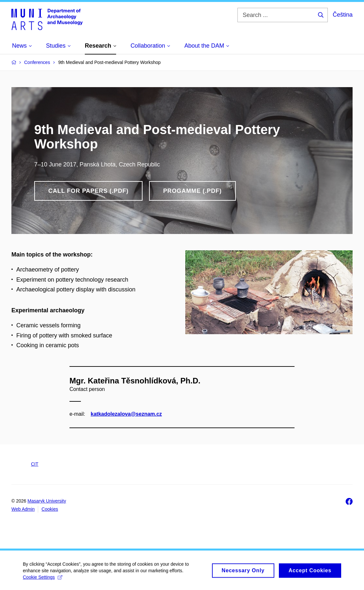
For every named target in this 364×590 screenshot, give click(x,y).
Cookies (50, 509)
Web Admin (23, 509)
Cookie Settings (43, 580)
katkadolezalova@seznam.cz (126, 414)
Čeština (343, 15)
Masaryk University (47, 501)
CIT (35, 464)
